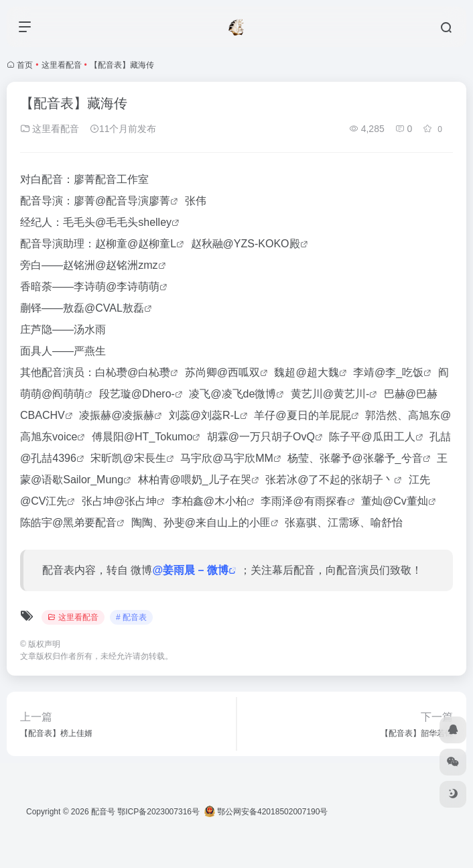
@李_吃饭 (399, 372)
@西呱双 (239, 372)
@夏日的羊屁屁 (313, 415)
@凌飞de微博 (243, 394)
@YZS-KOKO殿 (262, 244)
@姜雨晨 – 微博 (190, 570)
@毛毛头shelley (133, 222)
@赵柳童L (152, 244)
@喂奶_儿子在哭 (211, 480)
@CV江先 (44, 501)
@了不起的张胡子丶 (346, 480)
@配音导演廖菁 (133, 201)
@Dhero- (153, 394)
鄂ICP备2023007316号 (158, 812)
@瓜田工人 (388, 437)
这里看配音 (62, 65)
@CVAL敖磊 (114, 308)
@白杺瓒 (149, 372)
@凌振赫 (133, 415)
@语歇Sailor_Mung (77, 480)
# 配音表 (131, 617)
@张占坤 (135, 501)
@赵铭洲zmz (127, 265)
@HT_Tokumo (158, 437)
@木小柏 (225, 501)
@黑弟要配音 (84, 522)
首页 (25, 65)
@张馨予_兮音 (387, 458)
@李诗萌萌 (133, 287)
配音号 (103, 812)
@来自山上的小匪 (228, 522)
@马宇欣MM (243, 458)
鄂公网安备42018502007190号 (266, 812)
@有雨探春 (320, 501)
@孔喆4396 (48, 458)
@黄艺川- (346, 394)
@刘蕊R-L (215, 415)
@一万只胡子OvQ (272, 437)
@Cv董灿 (405, 501)
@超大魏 (317, 372)
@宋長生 (144, 458)
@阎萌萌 (63, 394)
